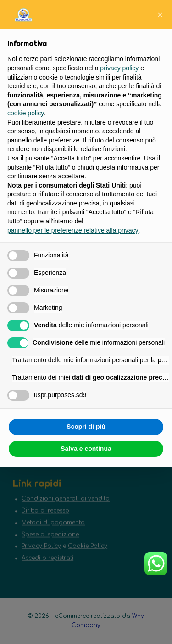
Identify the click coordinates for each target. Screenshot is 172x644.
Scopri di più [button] (86, 427)
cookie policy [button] (25, 113)
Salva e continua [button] (86, 449)
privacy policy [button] (119, 68)
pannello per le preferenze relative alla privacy (73, 230)
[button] (160, 15)
